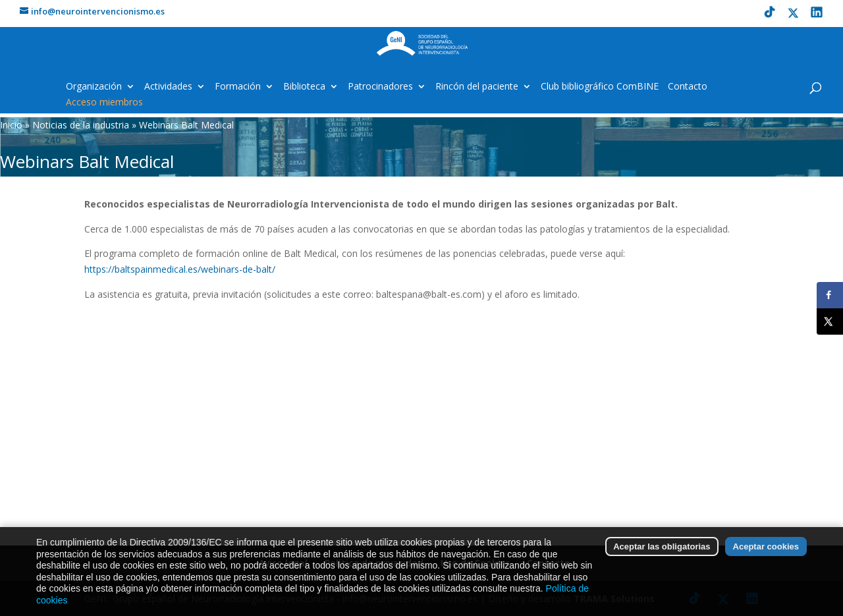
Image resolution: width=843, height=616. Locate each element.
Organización (94, 87)
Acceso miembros (104, 103)
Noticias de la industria (81, 125)
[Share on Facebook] (830, 295)
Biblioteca (304, 87)
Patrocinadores (380, 87)
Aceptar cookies (766, 558)
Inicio (11, 125)
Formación (238, 87)
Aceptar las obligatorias (662, 558)
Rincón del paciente (477, 87)
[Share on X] (830, 322)
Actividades (168, 87)
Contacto (688, 87)
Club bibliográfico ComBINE (600, 87)
